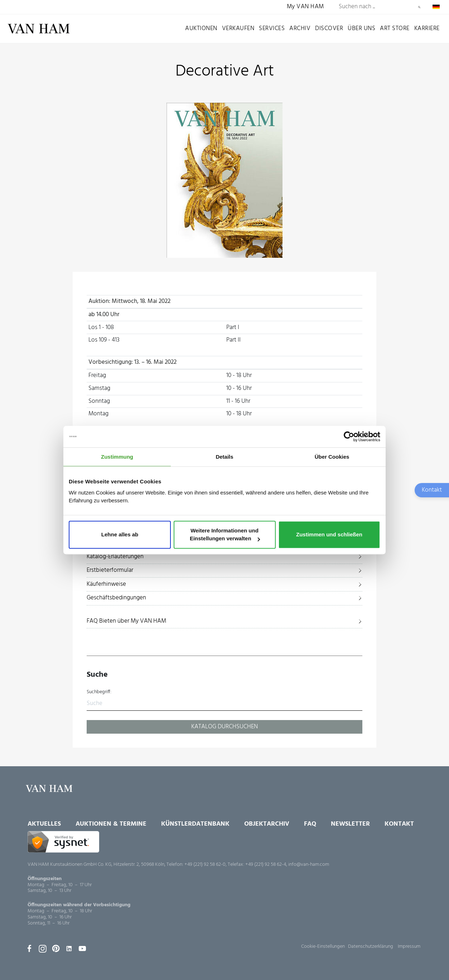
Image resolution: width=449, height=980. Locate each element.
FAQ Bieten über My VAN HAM (126, 621)
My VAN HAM (305, 7)
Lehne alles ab (120, 535)
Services (272, 28)
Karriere (427, 28)
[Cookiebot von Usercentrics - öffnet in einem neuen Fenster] (349, 436)
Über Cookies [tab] (332, 457)
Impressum (409, 947)
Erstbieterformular (110, 570)
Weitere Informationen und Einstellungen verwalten (225, 535)
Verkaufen (238, 28)
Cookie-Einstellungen (323, 947)
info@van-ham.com (309, 865)
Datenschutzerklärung (371, 947)
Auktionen (201, 28)
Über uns (361, 28)
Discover (329, 28)
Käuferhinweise (106, 584)
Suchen (419, 7)
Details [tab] (224, 457)
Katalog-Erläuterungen (115, 557)
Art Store (395, 28)
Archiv (300, 28)
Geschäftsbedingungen (116, 598)
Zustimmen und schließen (329, 535)
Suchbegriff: (99, 692)
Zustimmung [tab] (117, 457)
